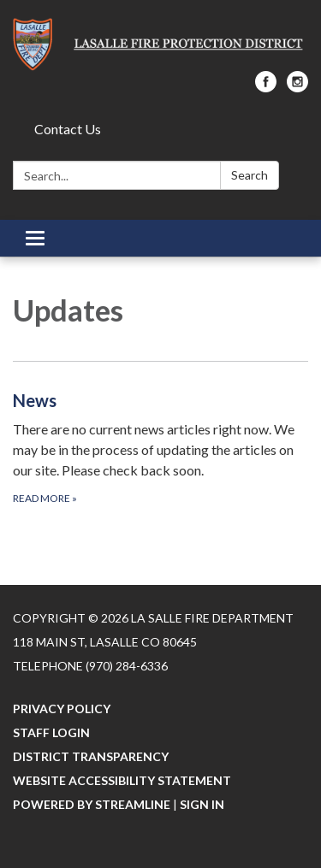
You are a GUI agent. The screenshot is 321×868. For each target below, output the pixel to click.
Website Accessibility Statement (122, 780)
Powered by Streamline (92, 804)
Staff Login (51, 732)
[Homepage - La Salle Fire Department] (160, 44)
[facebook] (266, 87)
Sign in (202, 804)
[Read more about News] (160, 447)
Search (250, 175)
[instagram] (297, 87)
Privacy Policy (62, 709)
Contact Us (68, 129)
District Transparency (91, 756)
